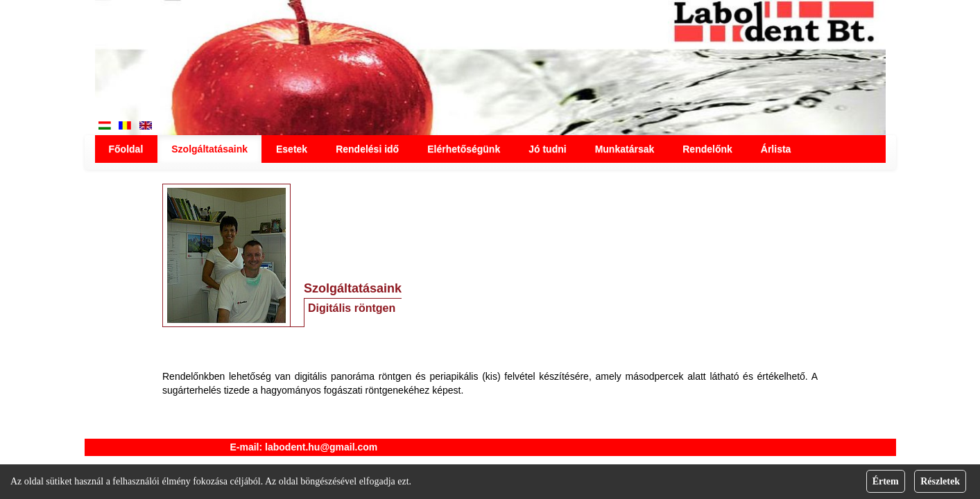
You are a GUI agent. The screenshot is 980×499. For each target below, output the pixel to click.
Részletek (940, 481)
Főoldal (126, 149)
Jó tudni (547, 149)
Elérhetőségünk (464, 149)
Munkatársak (625, 149)
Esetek (292, 149)
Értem (886, 481)
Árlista (776, 149)
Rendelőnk (707, 149)
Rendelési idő (367, 149)
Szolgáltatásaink (209, 149)
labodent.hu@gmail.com (321, 447)
